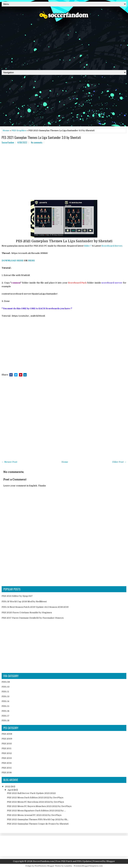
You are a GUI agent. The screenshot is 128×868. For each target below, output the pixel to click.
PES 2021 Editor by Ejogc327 (17, 596)
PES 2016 (7, 772)
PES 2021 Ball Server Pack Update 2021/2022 (31, 793)
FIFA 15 (5, 706)
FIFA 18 (5, 720)
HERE (31, 261)
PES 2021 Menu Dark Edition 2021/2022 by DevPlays (35, 798)
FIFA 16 (5, 711)
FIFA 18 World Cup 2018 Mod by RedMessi (24, 601)
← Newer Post (9, 462)
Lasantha (68, 866)
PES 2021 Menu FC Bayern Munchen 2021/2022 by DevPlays (39, 806)
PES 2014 (7, 763)
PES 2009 (7, 739)
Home (6, 130)
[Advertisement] (64, 43)
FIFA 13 (5, 696)
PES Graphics (19, 130)
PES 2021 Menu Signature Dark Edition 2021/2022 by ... (36, 811)
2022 (8, 787)
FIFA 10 (6, 687)
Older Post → (119, 462)
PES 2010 (7, 744)
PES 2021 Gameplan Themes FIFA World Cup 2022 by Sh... (38, 819)
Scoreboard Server (112, 246)
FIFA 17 (5, 716)
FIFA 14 (5, 701)
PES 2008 (7, 734)
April (11, 790)
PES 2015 (7, 768)
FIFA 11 (5, 692)
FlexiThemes (40, 866)
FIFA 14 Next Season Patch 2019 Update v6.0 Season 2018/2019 (35, 607)
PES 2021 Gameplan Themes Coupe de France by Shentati (38, 824)
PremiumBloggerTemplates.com (88, 866)
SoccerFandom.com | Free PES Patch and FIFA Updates (62, 861)
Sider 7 (88, 246)
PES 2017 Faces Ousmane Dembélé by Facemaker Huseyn (33, 618)
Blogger (111, 861)
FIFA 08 (6, 682)
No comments (37, 142)
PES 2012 (7, 753)
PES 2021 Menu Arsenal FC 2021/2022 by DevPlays (34, 815)
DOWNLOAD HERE (13, 261)
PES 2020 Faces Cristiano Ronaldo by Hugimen (27, 613)
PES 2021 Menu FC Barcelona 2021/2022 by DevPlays (35, 802)
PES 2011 (6, 748)
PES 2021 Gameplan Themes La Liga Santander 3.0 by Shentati (41, 137)
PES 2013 (7, 758)
